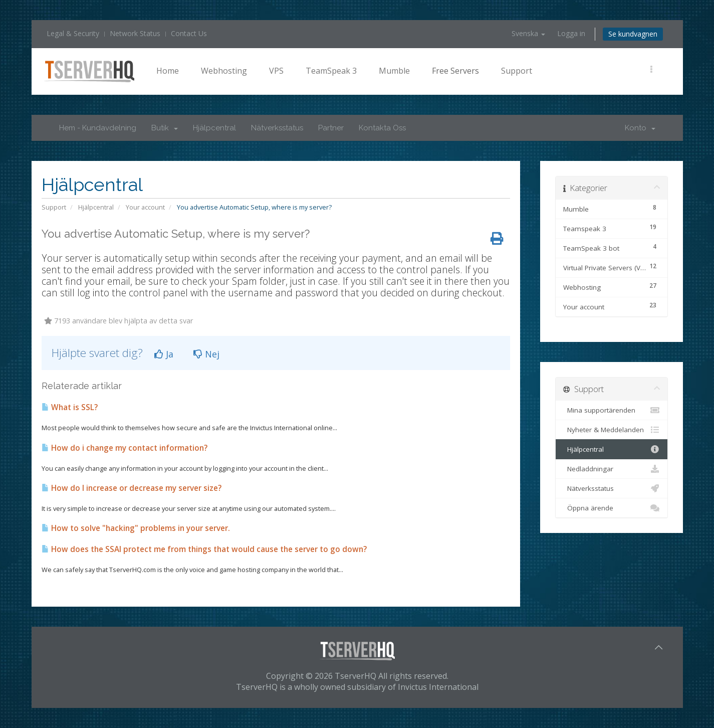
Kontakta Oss (382, 128)
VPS (276, 71)
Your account (145, 207)
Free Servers (455, 71)
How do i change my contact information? (125, 448)
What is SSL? (70, 407)
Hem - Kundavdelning (98, 128)
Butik (165, 128)
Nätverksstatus (277, 128)
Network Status (135, 33)
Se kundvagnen (633, 34)
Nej (206, 354)
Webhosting (224, 71)
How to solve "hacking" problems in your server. (136, 528)
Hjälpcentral (214, 128)
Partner (331, 128)
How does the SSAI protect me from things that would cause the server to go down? (204, 549)
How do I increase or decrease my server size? (132, 488)
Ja (164, 354)
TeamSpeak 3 (331, 71)
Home (168, 71)
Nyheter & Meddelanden (612, 430)
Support (517, 71)
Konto (640, 128)
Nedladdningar (612, 469)
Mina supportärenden (612, 410)
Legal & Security (73, 33)
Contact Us (189, 33)
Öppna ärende (612, 508)
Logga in (571, 33)
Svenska (528, 33)
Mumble (394, 71)
